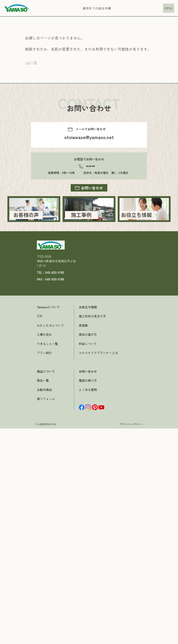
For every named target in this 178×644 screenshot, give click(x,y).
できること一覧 (47, 559)
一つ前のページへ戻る (44, 69)
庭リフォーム (46, 614)
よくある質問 (88, 605)
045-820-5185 (91, 175)
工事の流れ (44, 550)
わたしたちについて (50, 541)
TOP (40, 532)
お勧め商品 (44, 605)
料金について (88, 559)
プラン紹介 (44, 568)
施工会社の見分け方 (92, 532)
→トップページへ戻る (44, 64)
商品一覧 (43, 596)
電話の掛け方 (88, 596)
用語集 (83, 541)
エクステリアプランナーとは (98, 568)
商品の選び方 (88, 550)
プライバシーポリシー (131, 639)
